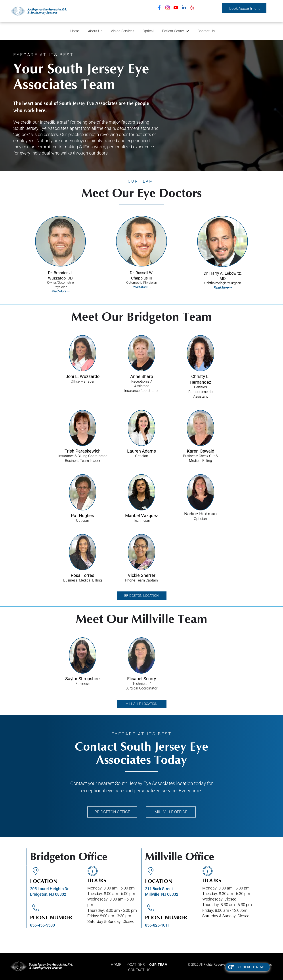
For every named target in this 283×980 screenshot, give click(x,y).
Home (75, 31)
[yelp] (192, 8)
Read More (59, 291)
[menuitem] (118, 965)
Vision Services (122, 31)
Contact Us (206, 31)
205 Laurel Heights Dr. (50, 889)
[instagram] (168, 8)
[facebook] (159, 8)
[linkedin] (184, 8)
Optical (148, 31)
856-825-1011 (157, 925)
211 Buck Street (159, 889)
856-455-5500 (42, 925)
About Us (95, 31)
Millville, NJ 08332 (162, 894)
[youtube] (176, 8)
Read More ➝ (141, 287)
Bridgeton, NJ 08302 (48, 894)
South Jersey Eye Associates (145, 783)
